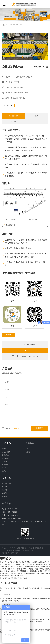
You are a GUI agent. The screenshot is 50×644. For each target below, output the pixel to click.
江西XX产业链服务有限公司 (29, 350)
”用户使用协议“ (15, 435)
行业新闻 (29, 459)
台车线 (5, 475)
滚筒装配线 (7, 462)
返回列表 (11, 339)
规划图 (36, 117)
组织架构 (6, 493)
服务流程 (6, 503)
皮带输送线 (7, 468)
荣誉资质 (6, 500)
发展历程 (6, 497)
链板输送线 (7, 471)
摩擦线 (5, 456)
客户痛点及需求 (14, 117)
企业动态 (29, 456)
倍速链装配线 (8, 459)
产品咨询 (9, 106)
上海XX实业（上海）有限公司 (29, 363)
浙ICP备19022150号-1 (31, 557)
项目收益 (14, 122)
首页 (8, 25)
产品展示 (14, 25)
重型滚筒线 (23, 25)
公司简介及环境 (8, 490)
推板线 (5, 478)
